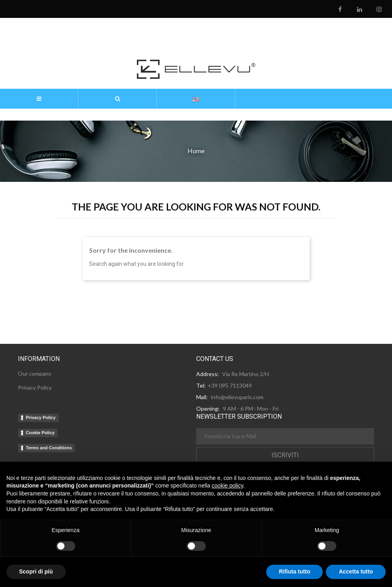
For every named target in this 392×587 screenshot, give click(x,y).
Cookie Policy (40, 433)
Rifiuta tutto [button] (295, 571)
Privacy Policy (41, 417)
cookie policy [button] (227, 486)
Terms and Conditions (49, 448)
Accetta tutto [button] (356, 571)
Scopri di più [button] (36, 571)
